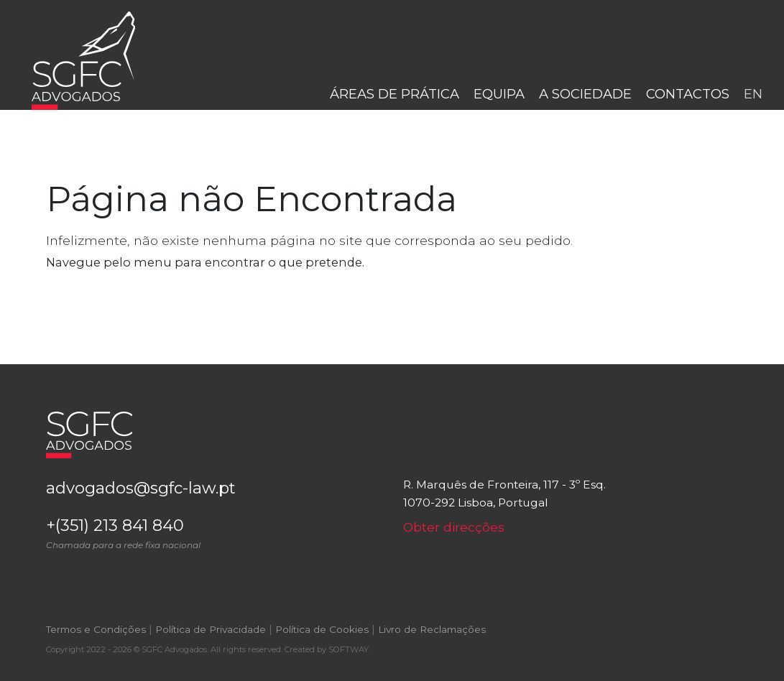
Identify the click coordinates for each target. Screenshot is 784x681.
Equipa (499, 94)
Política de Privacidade (211, 629)
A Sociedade (585, 94)
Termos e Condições (96, 629)
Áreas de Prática (395, 94)
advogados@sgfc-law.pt (141, 488)
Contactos (688, 94)
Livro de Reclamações (432, 629)
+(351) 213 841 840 (214, 534)
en (753, 94)
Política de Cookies (322, 629)
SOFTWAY (349, 649)
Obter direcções (454, 527)
